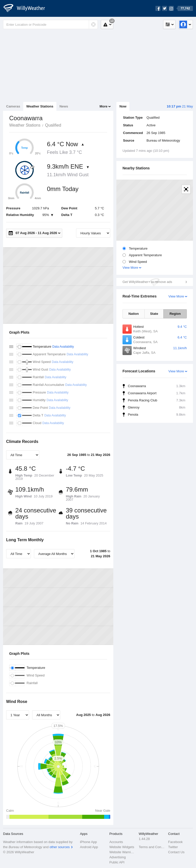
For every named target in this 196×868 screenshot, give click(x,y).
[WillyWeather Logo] (27, 8)
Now (123, 106)
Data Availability (63, 347)
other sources (60, 847)
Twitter (173, 847)
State (154, 314)
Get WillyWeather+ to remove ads (147, 282)
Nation (133, 314)
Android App (89, 847)
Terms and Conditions (152, 847)
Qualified (53, 125)
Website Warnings (122, 852)
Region (175, 314)
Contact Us (176, 852)
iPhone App (88, 842)
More (103, 106)
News (64, 106)
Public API (117, 862)
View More (130, 268)
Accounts (116, 842)
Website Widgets (122, 847)
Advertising (117, 857)
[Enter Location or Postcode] (50, 24)
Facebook (175, 842)
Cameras (13, 106)
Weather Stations (40, 106)
